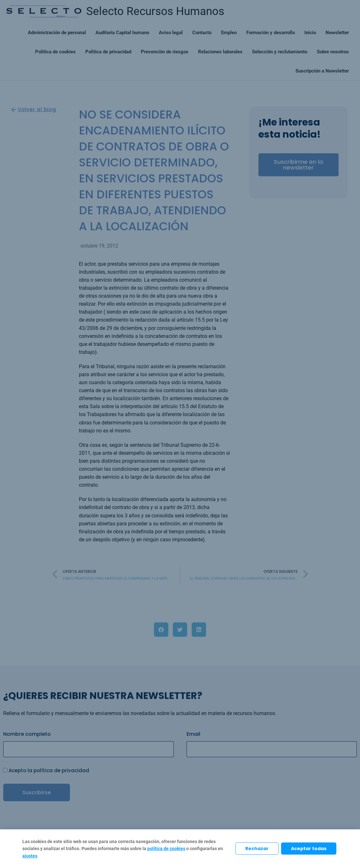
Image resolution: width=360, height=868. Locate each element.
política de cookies (166, 849)
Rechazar (257, 849)
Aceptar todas (309, 849)
